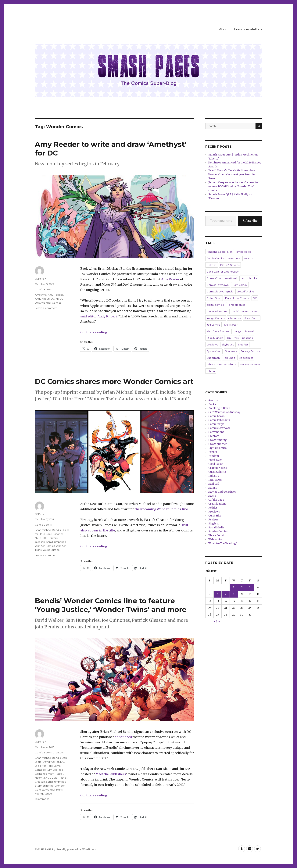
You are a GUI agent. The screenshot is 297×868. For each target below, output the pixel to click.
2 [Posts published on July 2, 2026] (242, 587)
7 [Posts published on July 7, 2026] (226, 594)
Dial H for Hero (44, 766)
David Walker (51, 762)
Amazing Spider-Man (220, 252)
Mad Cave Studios (218, 331)
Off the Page (216, 500)
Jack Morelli (252, 318)
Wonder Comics (51, 303)
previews (212, 345)
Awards (213, 400)
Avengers (234, 258)
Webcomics (215, 539)
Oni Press (233, 338)
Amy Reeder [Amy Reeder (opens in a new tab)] (170, 279)
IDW (255, 311)
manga (237, 331)
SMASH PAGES (44, 850)
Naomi (39, 778)
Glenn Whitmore (217, 311)
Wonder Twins (54, 790)
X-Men (211, 371)
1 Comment (42, 799)
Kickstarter (231, 325)
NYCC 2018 (42, 538)
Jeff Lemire (213, 325)
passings (247, 338)
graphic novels (240, 311)
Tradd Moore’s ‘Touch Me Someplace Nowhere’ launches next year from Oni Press (232, 175)
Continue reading (94, 332)
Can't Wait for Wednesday (223, 272)
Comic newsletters (248, 29)
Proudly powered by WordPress (76, 850)
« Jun (217, 622)
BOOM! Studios (230, 265)
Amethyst (41, 295)
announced (123, 737)
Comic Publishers (219, 420)
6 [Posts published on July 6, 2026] (218, 594)
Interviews (215, 480)
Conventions (216, 432)
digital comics (215, 305)
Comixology (240, 285)
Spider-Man (214, 351)
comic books (249, 278)
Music (212, 496)
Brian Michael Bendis (48, 530)
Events (213, 452)
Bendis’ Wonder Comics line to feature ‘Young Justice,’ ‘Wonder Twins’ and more (111, 605)
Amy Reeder (55, 295)
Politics (213, 508)
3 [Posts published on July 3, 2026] (250, 587)
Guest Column (217, 472)
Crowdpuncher (218, 444)
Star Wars (231, 351)
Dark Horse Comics (237, 298)
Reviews (213, 520)
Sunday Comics (250, 351)
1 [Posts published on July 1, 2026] (234, 587)
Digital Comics (217, 448)
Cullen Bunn (214, 298)
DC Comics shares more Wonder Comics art (114, 381)
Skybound (228, 345)
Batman (212, 265)
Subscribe (250, 221)
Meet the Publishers (111, 774)
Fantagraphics (236, 305)
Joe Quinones (55, 534)
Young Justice (51, 550)
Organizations (217, 504)
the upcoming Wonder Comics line (161, 509)
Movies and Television (222, 492)
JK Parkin (40, 279)
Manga (213, 488)
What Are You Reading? (221, 364)
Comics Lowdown (218, 285)
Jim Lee (53, 770)
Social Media (216, 528)
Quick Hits (215, 516)
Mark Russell (55, 774)
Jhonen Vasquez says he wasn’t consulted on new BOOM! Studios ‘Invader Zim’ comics (234, 186)
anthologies (244, 252)
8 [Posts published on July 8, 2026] (234, 594)
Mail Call (214, 484)
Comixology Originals (220, 291)
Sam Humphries (56, 542)
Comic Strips (216, 424)
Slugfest (243, 345)
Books (212, 404)
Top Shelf (229, 358)
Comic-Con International (222, 278)
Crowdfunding (218, 440)
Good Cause (216, 464)
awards (248, 258)
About (224, 29)
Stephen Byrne (44, 786)
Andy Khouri (42, 299)
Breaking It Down (219, 408)
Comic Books (43, 289)
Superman (213, 358)
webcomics (246, 358)
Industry (214, 476)
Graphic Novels (218, 468)
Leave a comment (46, 308)
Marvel (249, 331)
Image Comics (216, 318)
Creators (58, 752)
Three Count (216, 536)
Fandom (214, 456)
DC (53, 299)
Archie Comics (216, 258)
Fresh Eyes (215, 460)
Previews (214, 512)
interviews (234, 318)
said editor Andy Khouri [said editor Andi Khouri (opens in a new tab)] (99, 316)
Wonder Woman (250, 364)
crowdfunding (245, 291)
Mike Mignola (215, 338)
